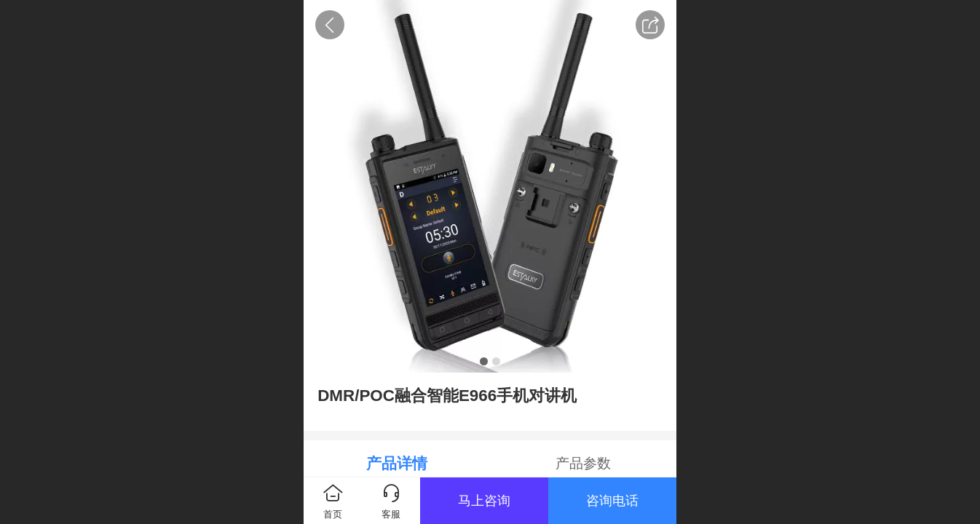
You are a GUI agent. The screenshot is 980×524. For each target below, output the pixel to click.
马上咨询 (484, 501)
